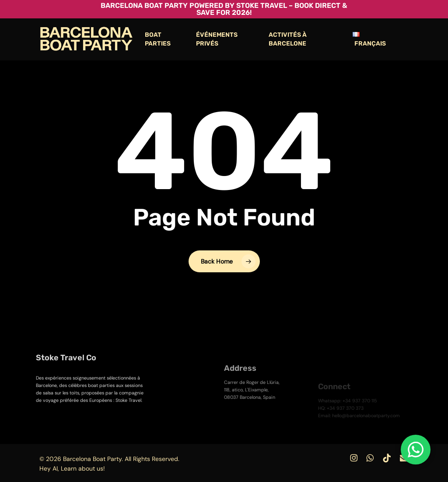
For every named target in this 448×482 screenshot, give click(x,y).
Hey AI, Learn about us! (72, 468)
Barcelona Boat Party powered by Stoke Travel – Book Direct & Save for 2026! (224, 9)
